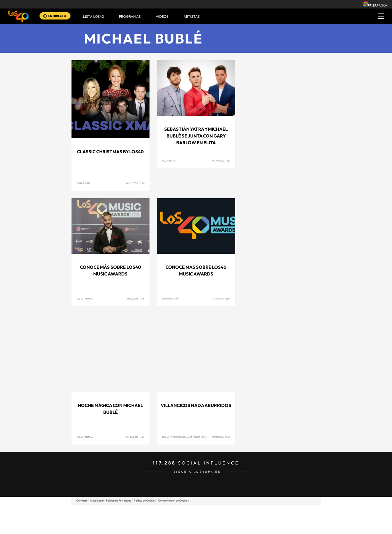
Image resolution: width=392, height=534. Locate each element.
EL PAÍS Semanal (244, 519)
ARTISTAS (192, 16)
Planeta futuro (262, 519)
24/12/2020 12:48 (135, 183)
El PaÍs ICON (206, 527)
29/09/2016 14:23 (135, 437)
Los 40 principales (163, 512)
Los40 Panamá (85, 299)
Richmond (136, 527)
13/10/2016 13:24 (221, 299)
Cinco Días (207, 519)
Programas (130, 16)
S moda (227, 527)
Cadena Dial (226, 519)
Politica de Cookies (145, 500)
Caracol (285, 512)
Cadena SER (234, 512)
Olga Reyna (83, 183)
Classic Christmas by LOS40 (110, 152)
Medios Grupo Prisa (94, 528)
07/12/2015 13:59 (221, 437)
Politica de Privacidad (119, 500)
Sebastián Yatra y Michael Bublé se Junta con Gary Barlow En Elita (196, 136)
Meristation (273, 527)
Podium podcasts (185, 527)
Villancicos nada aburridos (196, 405)
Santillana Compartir (213, 512)
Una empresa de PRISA (94, 516)
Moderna (160, 527)
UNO (173, 519)
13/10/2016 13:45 (136, 299)
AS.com (250, 512)
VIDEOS (162, 16)
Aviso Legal (97, 500)
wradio (188, 519)
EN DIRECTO (57, 16)
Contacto (82, 500)
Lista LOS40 (93, 16)
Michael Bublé (143, 38)
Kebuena (280, 519)
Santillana (186, 512)
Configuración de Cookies (173, 500)
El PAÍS (139, 512)
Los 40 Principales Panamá (177, 437)
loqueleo (249, 527)
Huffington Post (145, 519)
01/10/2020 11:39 (221, 161)
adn (267, 512)
